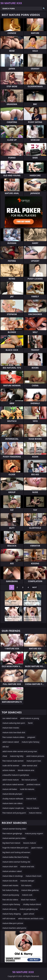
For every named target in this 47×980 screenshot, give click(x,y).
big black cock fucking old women (16, 852)
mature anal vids (27, 867)
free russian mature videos (13, 737)
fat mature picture (29, 780)
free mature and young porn (14, 813)
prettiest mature (33, 784)
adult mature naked (11, 742)
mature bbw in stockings (13, 876)
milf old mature (9, 919)
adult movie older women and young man (20, 751)
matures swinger (27, 881)
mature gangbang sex (29, 909)
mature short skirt (10, 867)
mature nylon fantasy (31, 742)
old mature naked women (13, 784)
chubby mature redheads (13, 799)
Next (35, 587)
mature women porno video (14, 838)
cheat (5, 756)
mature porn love (34, 761)
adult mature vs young (30, 718)
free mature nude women (13, 761)
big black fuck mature (11, 843)
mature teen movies (11, 728)
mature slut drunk (10, 881)
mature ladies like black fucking (15, 857)
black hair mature (28, 900)
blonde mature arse (26, 770)
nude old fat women (11, 766)
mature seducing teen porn (14, 723)
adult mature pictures (35, 756)
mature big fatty (17, 756)
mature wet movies (10, 885)
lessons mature (30, 843)
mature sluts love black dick (14, 732)
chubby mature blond (32, 904)
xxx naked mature (10, 718)
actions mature (9, 770)
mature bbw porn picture (13, 923)
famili (30, 723)
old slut (6, 747)
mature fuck (31, 799)
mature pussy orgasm (34, 833)
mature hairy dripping (12, 914)
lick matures (26, 885)
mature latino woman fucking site (16, 862)
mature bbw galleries (30, 890)
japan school (29, 914)
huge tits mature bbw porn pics (15, 848)
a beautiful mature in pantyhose (16, 775)
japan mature (37, 848)
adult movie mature (11, 780)
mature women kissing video (14, 829)
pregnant (31, 737)
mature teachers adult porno (14, 928)
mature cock (27, 895)
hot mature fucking (10, 890)
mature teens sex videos (12, 803)
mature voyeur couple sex (13, 808)
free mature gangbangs (12, 833)
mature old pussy (10, 909)
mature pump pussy (11, 895)
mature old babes (10, 789)
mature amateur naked (12, 871)
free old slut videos (10, 900)
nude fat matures (27, 789)
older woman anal (30, 766)
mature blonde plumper (12, 794)
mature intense (35, 813)
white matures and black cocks (31, 919)
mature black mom (33, 876)
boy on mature (33, 808)
